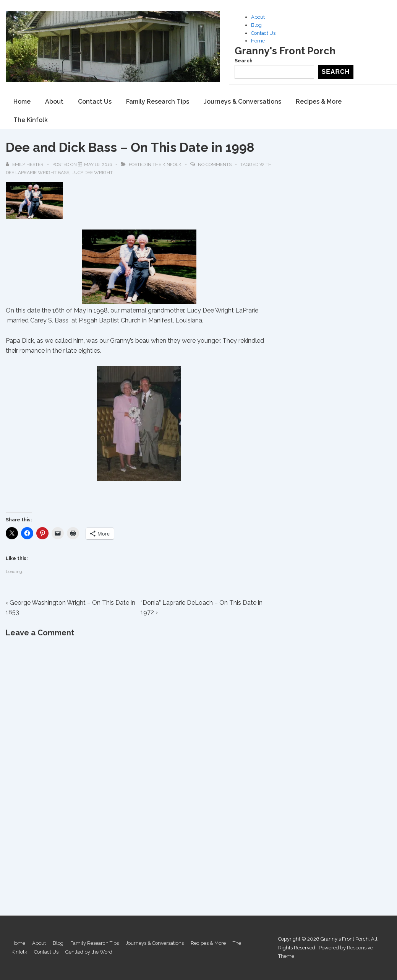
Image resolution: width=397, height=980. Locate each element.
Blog (256, 25)
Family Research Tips (158, 102)
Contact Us (263, 33)
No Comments (215, 164)
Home (258, 41)
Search (244, 61)
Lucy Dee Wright (92, 173)
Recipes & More (319, 102)
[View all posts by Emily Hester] (25, 164)
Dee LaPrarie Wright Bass (37, 173)
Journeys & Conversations (242, 102)
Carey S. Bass (50, 320)
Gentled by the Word (89, 952)
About (258, 17)
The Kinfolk (31, 120)
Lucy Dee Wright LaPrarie (223, 310)
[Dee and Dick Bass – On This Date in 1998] (98, 164)
